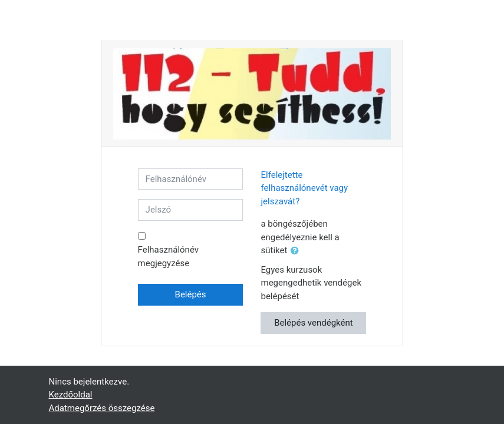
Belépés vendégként (314, 323)
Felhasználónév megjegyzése (168, 256)
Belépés (191, 294)
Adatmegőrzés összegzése (102, 408)
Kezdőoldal (71, 395)
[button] (297, 251)
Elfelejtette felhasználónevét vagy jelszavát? (304, 188)
